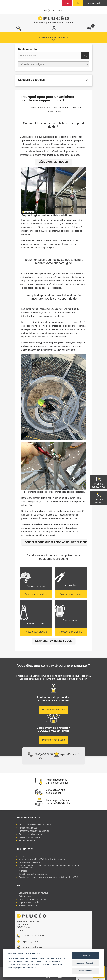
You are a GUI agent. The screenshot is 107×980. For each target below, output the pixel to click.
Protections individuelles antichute (35, 825)
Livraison (23, 856)
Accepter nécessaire (85, 963)
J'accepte (85, 956)
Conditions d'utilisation (29, 862)
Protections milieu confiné (31, 834)
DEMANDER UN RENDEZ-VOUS (53, 641)
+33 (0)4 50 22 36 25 (53, 10)
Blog (78, 3)
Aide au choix (25, 896)
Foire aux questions (28, 905)
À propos (23, 871)
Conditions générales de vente (33, 874)
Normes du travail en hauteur (33, 899)
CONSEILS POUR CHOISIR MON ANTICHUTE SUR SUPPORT (59, 542)
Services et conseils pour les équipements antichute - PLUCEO (48, 877)
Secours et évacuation (29, 837)
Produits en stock (27, 840)
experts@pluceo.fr (67, 754)
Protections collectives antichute (34, 831)
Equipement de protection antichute (53, 699)
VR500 (71, 350)
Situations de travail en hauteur (33, 893)
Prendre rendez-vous (99, 485)
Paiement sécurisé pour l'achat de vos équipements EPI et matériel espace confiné (50, 867)
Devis (67, 3)
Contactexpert (99, 501)
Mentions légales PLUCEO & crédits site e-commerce (44, 859)
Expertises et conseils (29, 902)
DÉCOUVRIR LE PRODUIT (53, 162)
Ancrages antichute (28, 828)
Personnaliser (85, 971)
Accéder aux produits (36, 594)
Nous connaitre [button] (94, 3)
